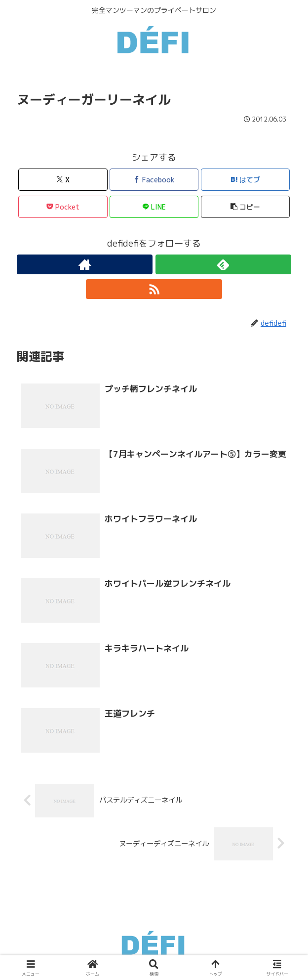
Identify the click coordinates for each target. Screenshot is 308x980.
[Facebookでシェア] (154, 180)
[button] (246, 207)
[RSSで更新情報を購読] (154, 289)
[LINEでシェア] (154, 207)
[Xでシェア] (63, 180)
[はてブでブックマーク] (246, 180)
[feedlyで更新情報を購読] (223, 264)
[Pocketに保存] (63, 207)
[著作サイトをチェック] (85, 264)
